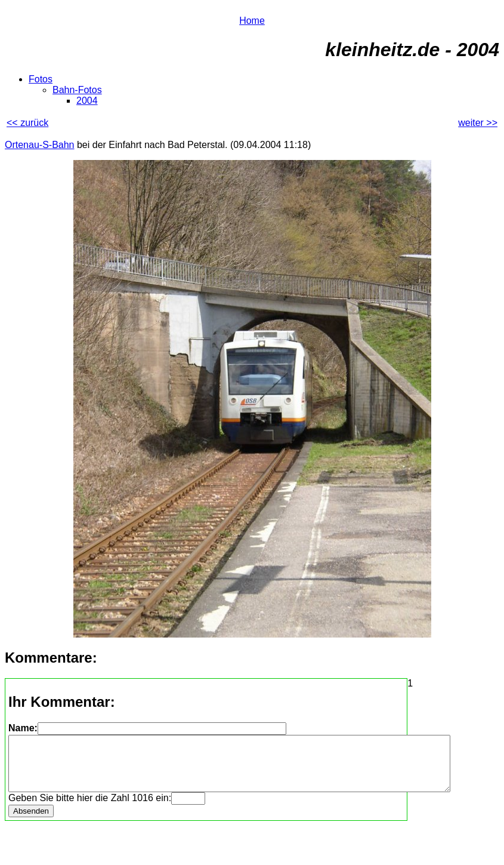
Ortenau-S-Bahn (40, 145)
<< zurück (27, 123)
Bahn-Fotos (77, 90)
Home (252, 21)
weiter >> (478, 123)
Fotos (41, 79)
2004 (87, 101)
